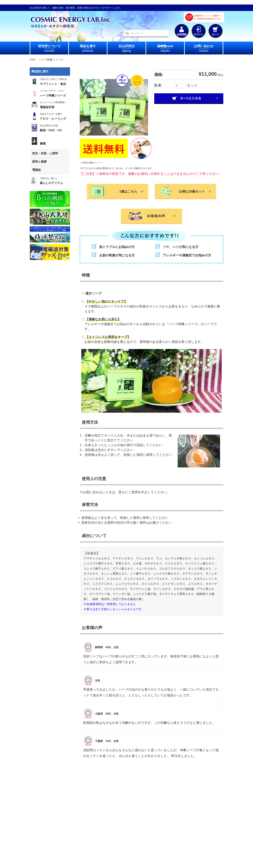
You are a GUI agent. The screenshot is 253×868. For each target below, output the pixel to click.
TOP (33, 60)
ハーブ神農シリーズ (51, 60)
